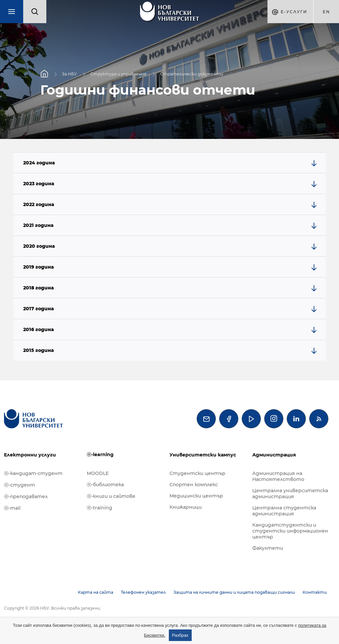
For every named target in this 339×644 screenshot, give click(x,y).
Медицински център (196, 496)
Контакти (315, 592)
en (326, 12)
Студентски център (197, 473)
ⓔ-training (99, 508)
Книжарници (186, 507)
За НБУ (69, 74)
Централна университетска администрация (290, 494)
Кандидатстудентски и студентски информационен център (290, 531)
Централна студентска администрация (284, 511)
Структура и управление (119, 74)
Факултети (268, 548)
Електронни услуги (30, 455)
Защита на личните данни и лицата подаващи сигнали (234, 592)
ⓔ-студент (20, 485)
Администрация (274, 455)
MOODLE (98, 473)
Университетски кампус (203, 455)
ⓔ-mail (12, 508)
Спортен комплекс (194, 485)
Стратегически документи (192, 74)
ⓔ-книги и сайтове (111, 496)
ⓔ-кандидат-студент (33, 473)
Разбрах (180, 635)
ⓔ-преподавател (26, 496)
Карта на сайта (96, 592)
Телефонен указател (143, 592)
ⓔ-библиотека (105, 485)
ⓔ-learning (100, 454)
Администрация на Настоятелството (278, 476)
